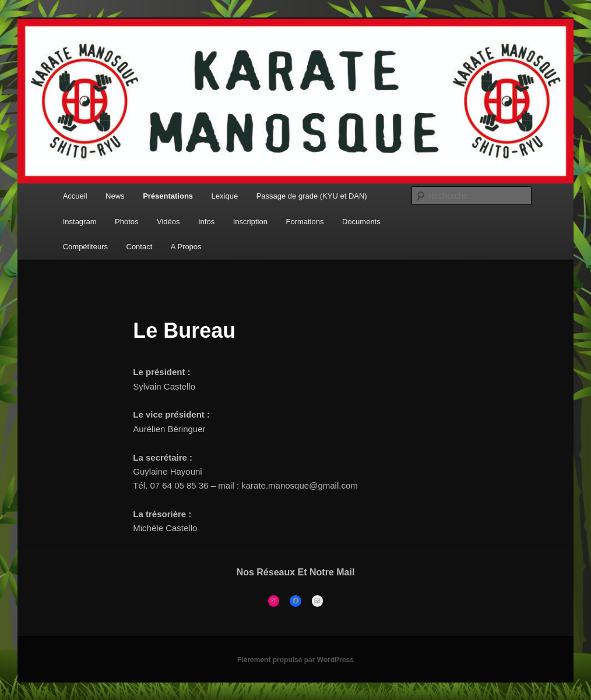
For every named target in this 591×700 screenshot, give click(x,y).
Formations (305, 222)
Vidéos (168, 222)
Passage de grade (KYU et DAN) (312, 196)
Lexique (225, 196)
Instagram (80, 222)
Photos (126, 222)
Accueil (75, 196)
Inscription (250, 222)
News (115, 196)
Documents (361, 222)
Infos (206, 222)
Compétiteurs (85, 247)
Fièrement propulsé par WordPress (295, 660)
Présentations (168, 196)
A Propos (186, 247)
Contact (140, 247)
